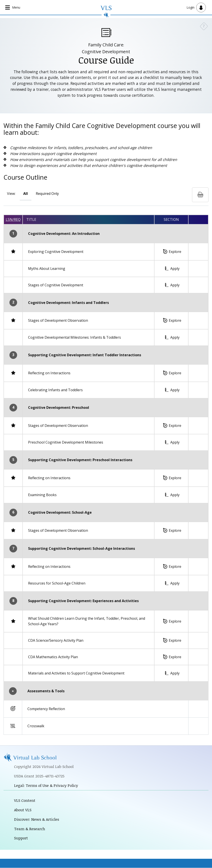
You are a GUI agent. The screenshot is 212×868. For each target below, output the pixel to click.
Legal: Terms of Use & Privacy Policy (46, 785)
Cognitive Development (106, 52)
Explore (175, 252)
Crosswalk (36, 726)
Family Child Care (106, 45)
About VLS (23, 810)
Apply (175, 269)
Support (21, 838)
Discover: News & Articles (37, 819)
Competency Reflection (46, 709)
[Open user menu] (196, 7)
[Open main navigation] (13, 7)
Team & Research (30, 829)
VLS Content (25, 800)
